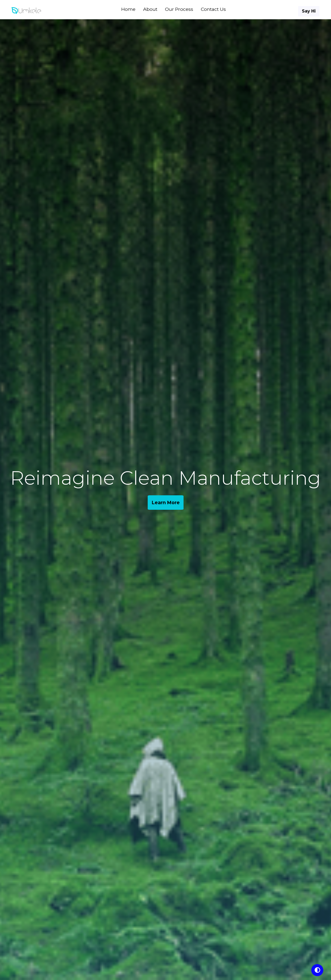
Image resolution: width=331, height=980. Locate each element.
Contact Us (213, 9)
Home (128, 9)
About (150, 9)
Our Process (179, 9)
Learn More (166, 503)
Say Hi (309, 11)
